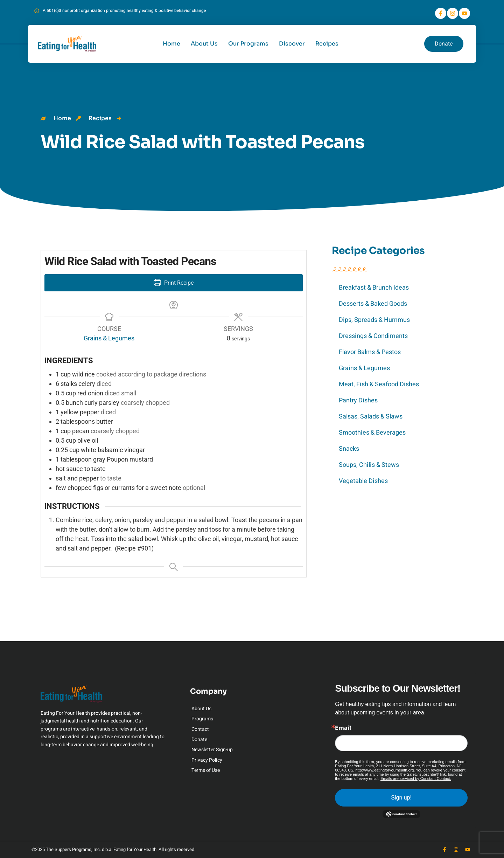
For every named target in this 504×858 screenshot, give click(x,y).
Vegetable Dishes (363, 481)
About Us (204, 44)
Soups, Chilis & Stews (369, 465)
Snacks (349, 449)
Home (171, 44)
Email (343, 728)
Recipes (327, 44)
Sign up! (401, 798)
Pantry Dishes (358, 400)
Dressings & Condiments (373, 336)
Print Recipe (174, 283)
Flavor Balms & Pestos (370, 352)
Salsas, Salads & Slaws (371, 417)
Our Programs (248, 44)
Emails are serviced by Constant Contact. (416, 779)
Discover (292, 44)
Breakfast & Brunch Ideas (374, 288)
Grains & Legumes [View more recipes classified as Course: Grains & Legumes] (109, 338)
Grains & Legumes (364, 368)
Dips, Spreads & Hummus (374, 320)
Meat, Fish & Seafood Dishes (379, 384)
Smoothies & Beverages (372, 433)
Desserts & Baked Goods (373, 304)
